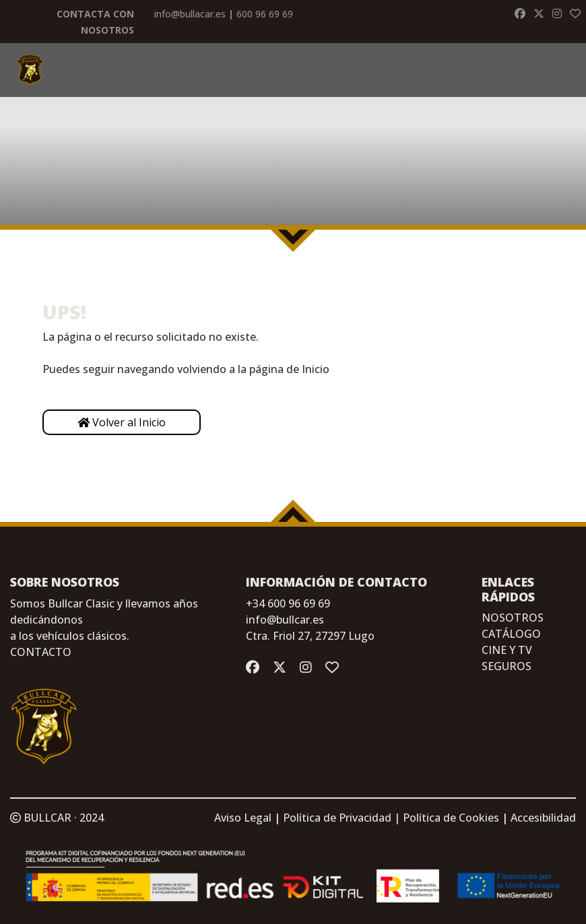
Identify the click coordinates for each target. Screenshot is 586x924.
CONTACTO (41, 652)
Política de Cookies (451, 818)
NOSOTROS (513, 618)
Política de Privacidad (337, 818)
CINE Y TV (507, 650)
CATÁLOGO (511, 634)
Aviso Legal (243, 818)
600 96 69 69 (265, 14)
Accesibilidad (543, 818)
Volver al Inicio (122, 422)
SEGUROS (507, 666)
